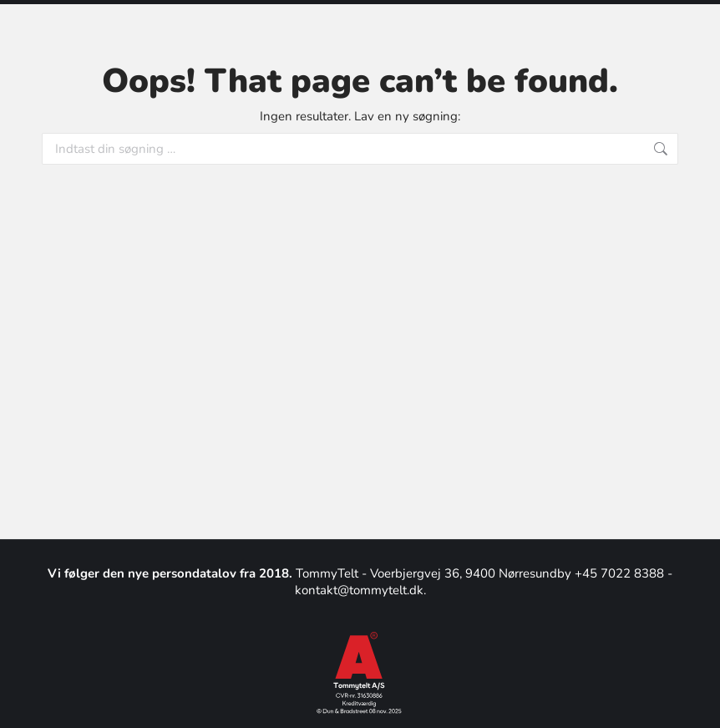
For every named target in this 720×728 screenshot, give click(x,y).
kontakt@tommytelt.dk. (360, 590)
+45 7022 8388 (621, 573)
